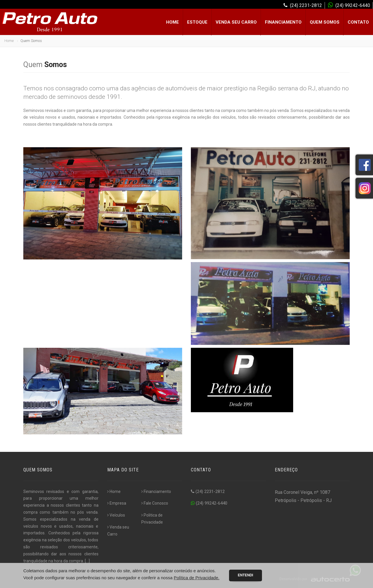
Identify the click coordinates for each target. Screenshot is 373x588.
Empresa (117, 503)
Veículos (116, 515)
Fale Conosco (155, 503)
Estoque (197, 22)
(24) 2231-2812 (208, 492)
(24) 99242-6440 (209, 503)
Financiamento (283, 22)
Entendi (246, 575)
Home (173, 22)
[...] (87, 561)
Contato (358, 22)
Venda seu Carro (236, 22)
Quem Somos (325, 22)
